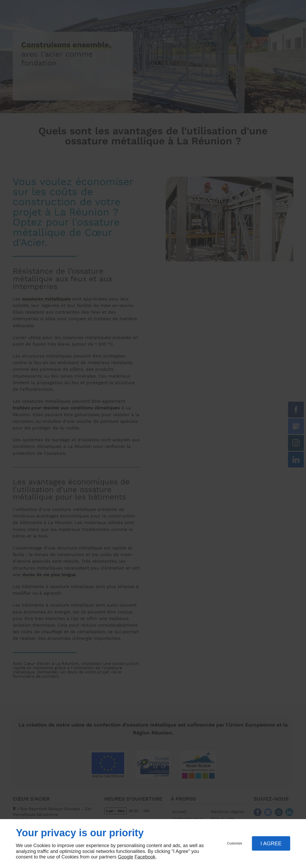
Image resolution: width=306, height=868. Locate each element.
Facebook (145, 857)
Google (125, 857)
